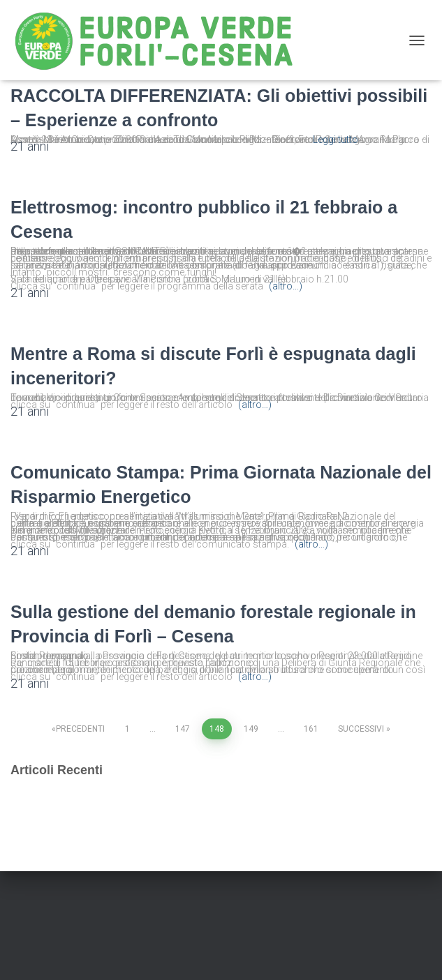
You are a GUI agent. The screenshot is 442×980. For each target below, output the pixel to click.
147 (183, 729)
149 (251, 729)
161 (311, 729)
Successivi (361, 729)
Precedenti (80, 729)
